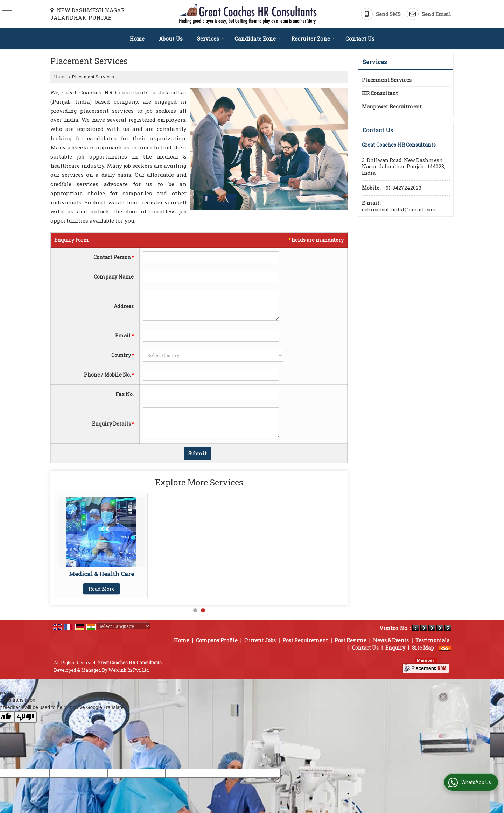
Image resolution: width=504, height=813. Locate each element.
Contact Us (360, 38)
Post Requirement (305, 640)
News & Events (391, 640)
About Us (171, 38)
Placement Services (387, 80)
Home (137, 38)
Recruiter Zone (313, 38)
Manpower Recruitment (102, 574)
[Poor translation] (26, 717)
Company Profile (217, 640)
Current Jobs (260, 640)
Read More (102, 589)
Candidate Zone (258, 38)
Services (211, 38)
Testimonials (432, 640)
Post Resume (351, 640)
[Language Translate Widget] (124, 626)
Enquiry (395, 648)
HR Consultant (380, 93)
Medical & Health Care (202, 574)
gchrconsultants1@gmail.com (399, 209)
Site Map (423, 648)
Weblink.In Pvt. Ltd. (129, 670)
